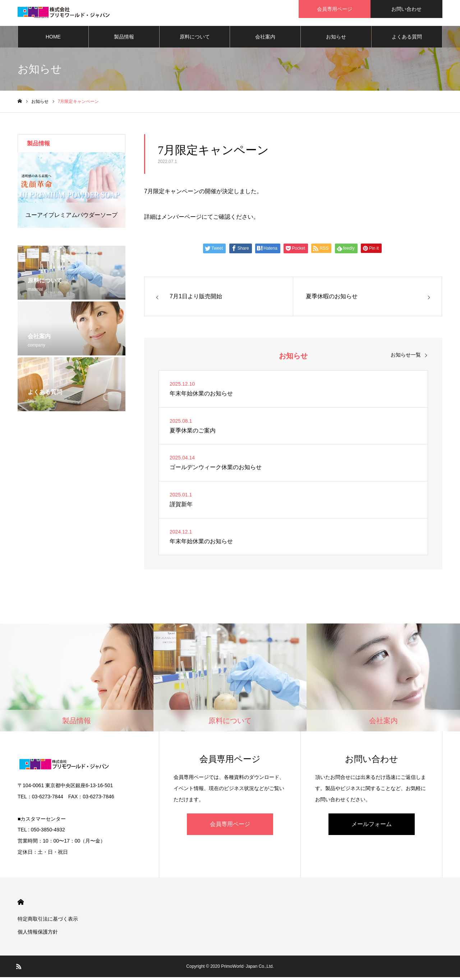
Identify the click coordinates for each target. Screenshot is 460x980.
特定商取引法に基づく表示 (48, 922)
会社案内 (265, 40)
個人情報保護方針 (38, 935)
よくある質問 (407, 40)
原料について (195, 40)
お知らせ (336, 40)
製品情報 (124, 40)
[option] (72, 193)
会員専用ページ (230, 827)
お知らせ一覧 (406, 358)
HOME (53, 40)
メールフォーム (372, 827)
